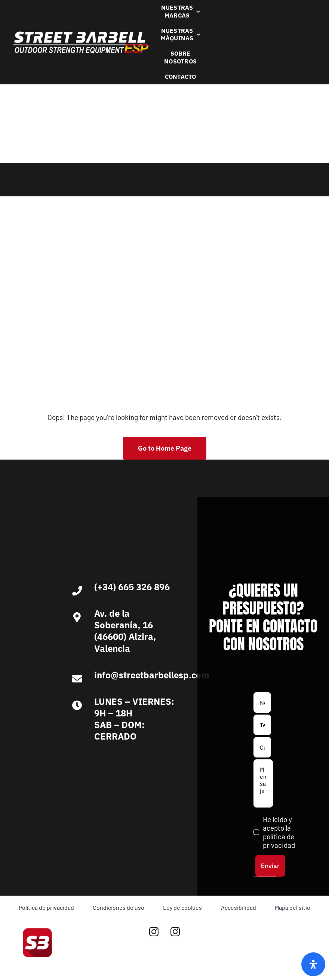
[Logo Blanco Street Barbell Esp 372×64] (81, 34)
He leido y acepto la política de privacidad (279, 832)
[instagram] (154, 932)
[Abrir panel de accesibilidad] (313, 964)
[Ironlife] (150, 761)
